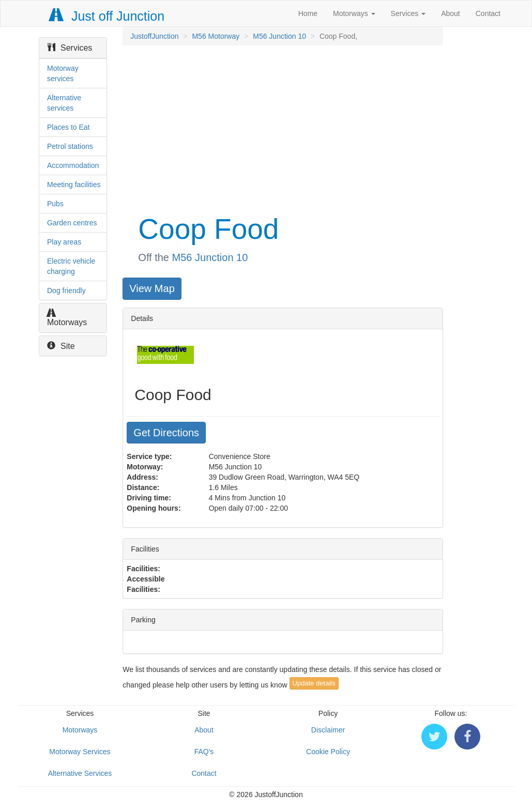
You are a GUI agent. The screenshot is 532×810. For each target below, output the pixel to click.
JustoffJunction (154, 36)
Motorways (354, 13)
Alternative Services (80, 773)
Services (408, 13)
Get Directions (166, 433)
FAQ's (204, 752)
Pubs (55, 204)
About (451, 13)
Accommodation (73, 165)
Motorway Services (80, 752)
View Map (152, 288)
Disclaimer (328, 730)
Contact (488, 13)
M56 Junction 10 (279, 36)
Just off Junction (107, 16)
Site (61, 346)
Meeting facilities (74, 185)
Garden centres (72, 223)
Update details (314, 683)
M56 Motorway (216, 36)
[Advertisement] (282, 128)
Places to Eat (69, 127)
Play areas (64, 242)
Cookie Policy (328, 752)
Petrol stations (70, 146)
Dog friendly (66, 291)
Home (308, 13)
